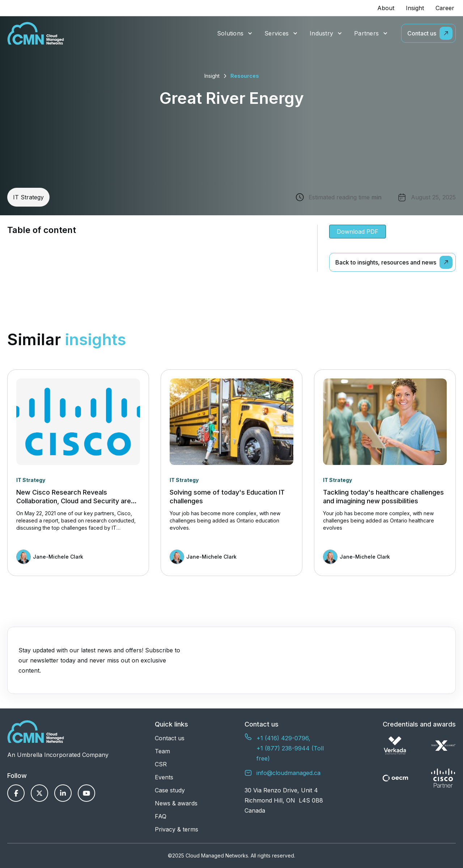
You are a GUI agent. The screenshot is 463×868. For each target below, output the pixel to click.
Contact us (170, 738)
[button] (235, 33)
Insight (415, 8)
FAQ (161, 816)
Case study (170, 790)
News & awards (176, 803)
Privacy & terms (177, 829)
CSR (161, 764)
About (386, 8)
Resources (245, 76)
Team (162, 751)
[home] (36, 33)
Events (164, 777)
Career (445, 8)
